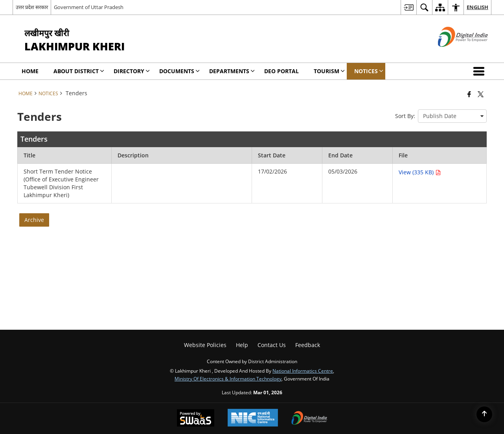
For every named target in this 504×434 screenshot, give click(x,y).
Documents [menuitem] (179, 71)
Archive (34, 220)
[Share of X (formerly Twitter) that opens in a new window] (481, 94)
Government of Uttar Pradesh (89, 7)
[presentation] (452, 116)
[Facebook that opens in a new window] (469, 94)
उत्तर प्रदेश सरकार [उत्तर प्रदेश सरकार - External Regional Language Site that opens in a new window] (32, 7)
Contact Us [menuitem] (272, 345)
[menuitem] (408, 7)
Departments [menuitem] (232, 71)
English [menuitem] (477, 7)
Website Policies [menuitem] (205, 345)
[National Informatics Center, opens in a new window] (253, 418)
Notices (48, 93)
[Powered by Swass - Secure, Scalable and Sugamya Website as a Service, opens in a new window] (196, 419)
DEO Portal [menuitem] (281, 71)
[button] (480, 71)
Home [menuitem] (30, 71)
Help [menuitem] (242, 345)
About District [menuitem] (79, 71)
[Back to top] (484, 414)
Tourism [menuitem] (329, 71)
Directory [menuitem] (132, 71)
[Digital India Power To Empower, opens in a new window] (309, 419)
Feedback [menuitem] (308, 345)
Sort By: (405, 116)
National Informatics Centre (303, 371)
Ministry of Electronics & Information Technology (228, 379)
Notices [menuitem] (369, 71)
